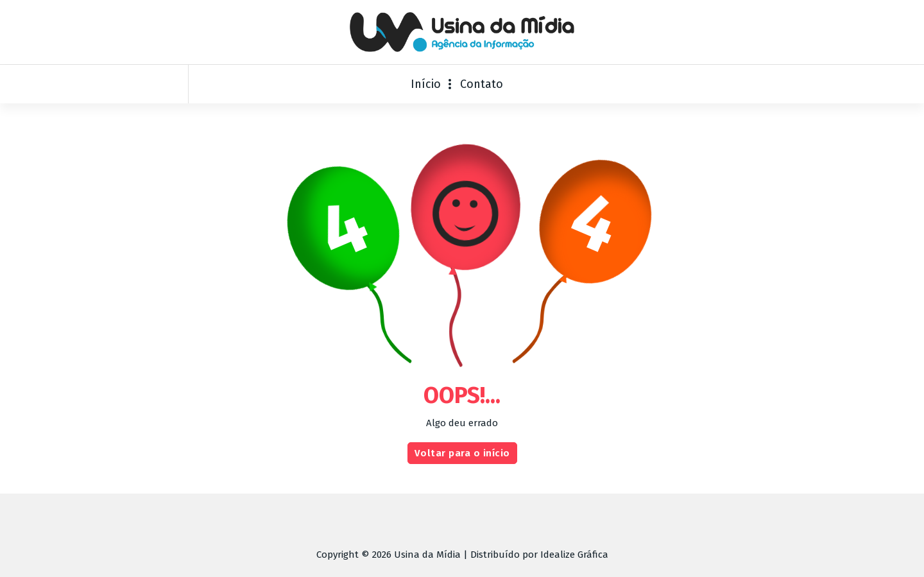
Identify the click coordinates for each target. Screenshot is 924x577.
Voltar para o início (462, 463)
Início (426, 84)
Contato (482, 84)
